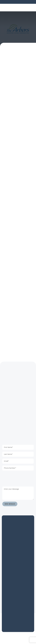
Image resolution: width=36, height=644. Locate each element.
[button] (32, 8)
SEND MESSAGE (10, 504)
